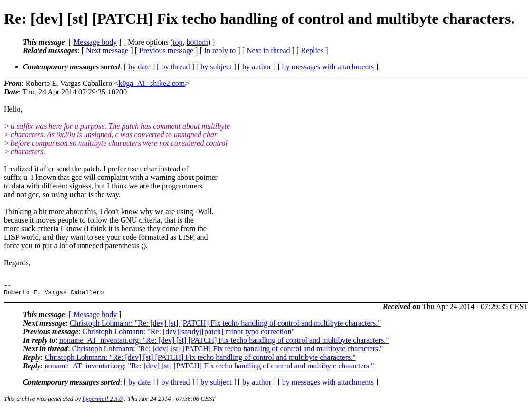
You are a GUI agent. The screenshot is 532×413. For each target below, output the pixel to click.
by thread (176, 67)
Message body (95, 42)
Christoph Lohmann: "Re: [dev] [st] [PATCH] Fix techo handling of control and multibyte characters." (225, 326)
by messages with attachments (328, 67)
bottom (197, 42)
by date (139, 67)
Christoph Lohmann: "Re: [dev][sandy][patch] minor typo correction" (188, 334)
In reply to (220, 51)
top (178, 42)
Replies (312, 51)
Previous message (166, 51)
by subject (216, 67)
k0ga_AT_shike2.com (152, 83)
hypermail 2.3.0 (103, 401)
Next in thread (268, 51)
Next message (107, 51)
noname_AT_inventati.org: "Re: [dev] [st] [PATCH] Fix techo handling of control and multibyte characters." (224, 343)
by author (257, 67)
